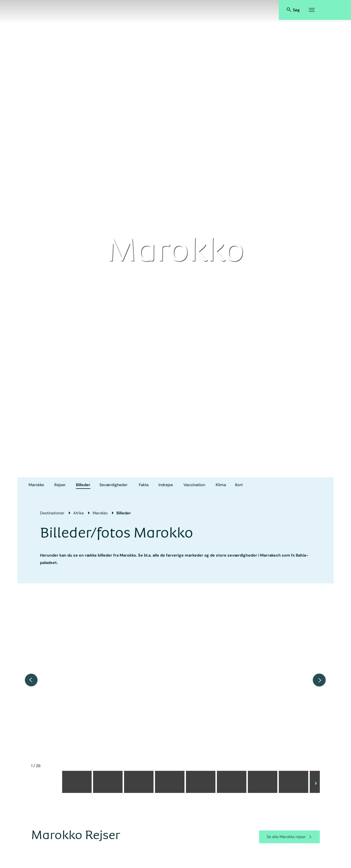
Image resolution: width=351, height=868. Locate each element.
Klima (221, 485)
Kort (239, 485)
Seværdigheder (113, 485)
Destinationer (52, 513)
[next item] (319, 680)
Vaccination (194, 485)
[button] (46, 782)
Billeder (83, 485)
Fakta (144, 485)
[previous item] (31, 680)
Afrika (78, 513)
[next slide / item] (316, 784)
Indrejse (166, 485)
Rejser (60, 485)
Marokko (36, 485)
